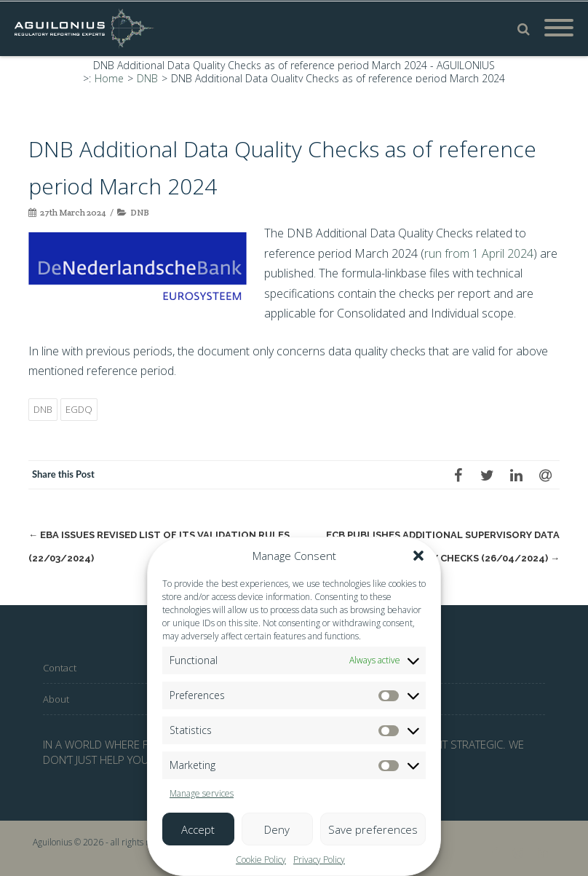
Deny (277, 829)
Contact (60, 668)
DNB (140, 212)
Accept (198, 829)
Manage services (202, 793)
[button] (418, 556)
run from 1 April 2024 (479, 253)
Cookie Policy (261, 860)
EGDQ (79, 409)
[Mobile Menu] (559, 28)
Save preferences (373, 829)
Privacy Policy (319, 860)
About (56, 699)
